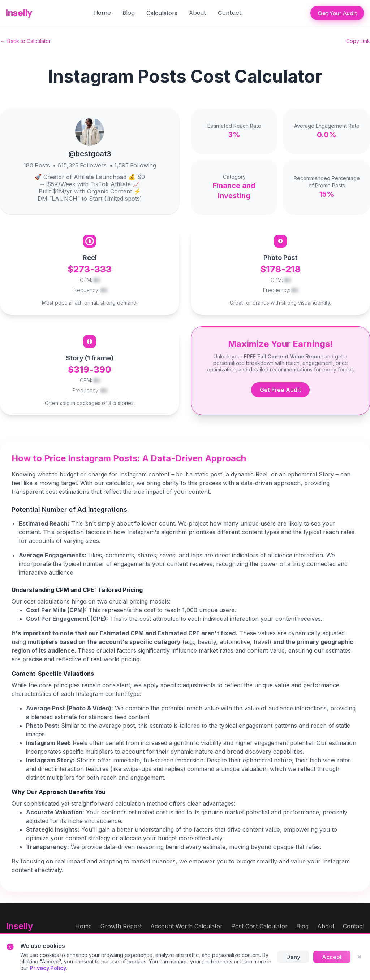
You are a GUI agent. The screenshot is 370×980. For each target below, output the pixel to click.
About (198, 13)
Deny (293, 957)
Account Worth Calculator (186, 926)
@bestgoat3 (90, 154)
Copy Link (358, 41)
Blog (129, 13)
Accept (332, 957)
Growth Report (121, 926)
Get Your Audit (337, 13)
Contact (230, 13)
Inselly (19, 13)
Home (102, 13)
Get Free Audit (280, 390)
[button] (162, 13)
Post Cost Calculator (259, 926)
